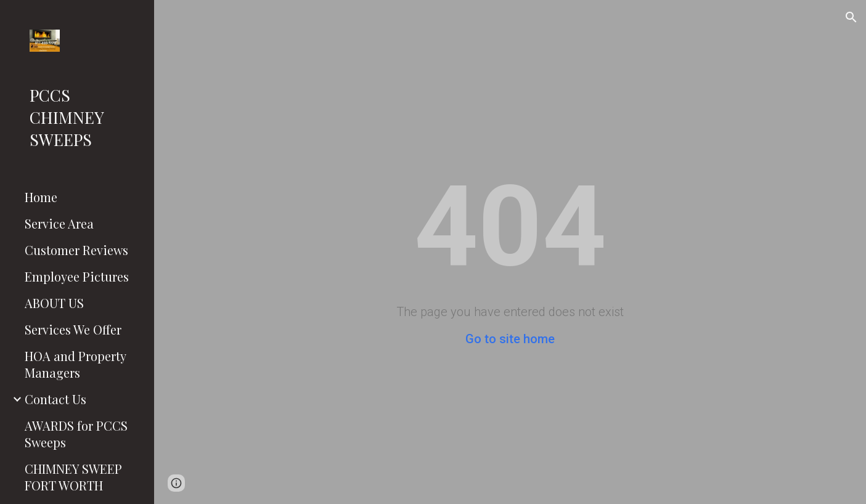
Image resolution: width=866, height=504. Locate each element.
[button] (851, 17)
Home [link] (41, 197)
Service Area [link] (59, 223)
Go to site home (510, 339)
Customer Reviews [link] (76, 250)
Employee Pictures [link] (77, 276)
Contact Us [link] (55, 399)
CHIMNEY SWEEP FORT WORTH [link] (73, 477)
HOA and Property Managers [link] (75, 364)
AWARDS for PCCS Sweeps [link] (76, 434)
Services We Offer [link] (73, 329)
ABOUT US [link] (54, 303)
